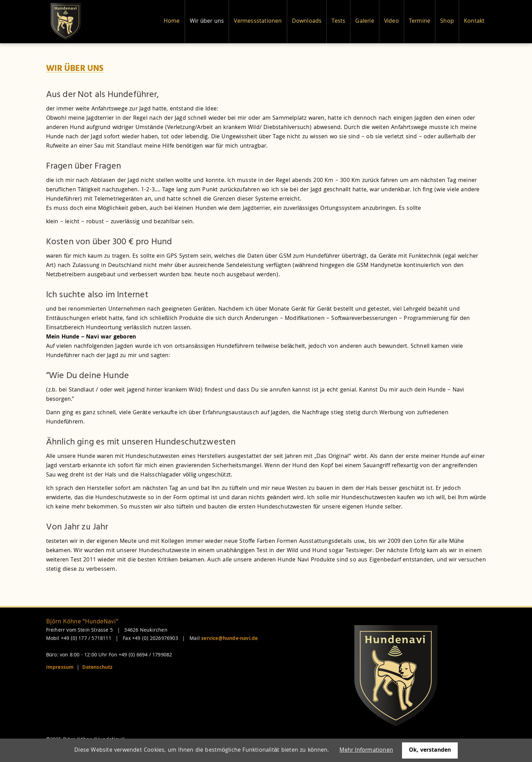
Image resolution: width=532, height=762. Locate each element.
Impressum (60, 668)
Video (392, 22)
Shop (447, 22)
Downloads (307, 22)
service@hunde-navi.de (229, 639)
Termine (420, 22)
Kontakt (474, 22)
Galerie (365, 22)
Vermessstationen (258, 22)
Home (172, 22)
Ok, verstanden (430, 750)
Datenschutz (97, 668)
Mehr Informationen (366, 750)
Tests (338, 22)
